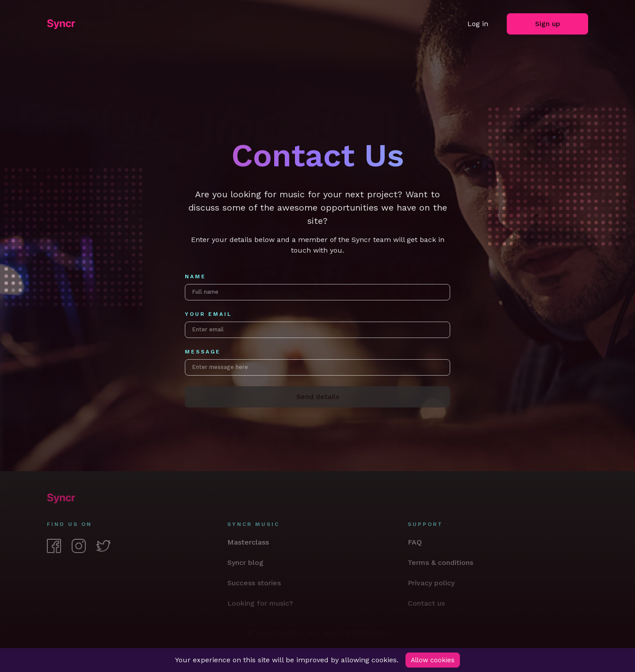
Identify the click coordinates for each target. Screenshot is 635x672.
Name (195, 276)
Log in (478, 24)
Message (203, 359)
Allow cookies (434, 660)
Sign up (548, 24)
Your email (208, 318)
